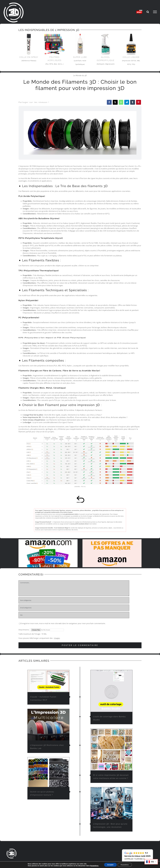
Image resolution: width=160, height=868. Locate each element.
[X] (115, 102)
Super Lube (80, 57)
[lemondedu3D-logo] (12, 849)
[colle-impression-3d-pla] (131, 44)
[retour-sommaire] (80, 496)
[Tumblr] (133, 102)
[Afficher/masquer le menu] (155, 12)
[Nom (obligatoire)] (74, 600)
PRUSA (83, 487)
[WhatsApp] (121, 102)
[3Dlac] (29, 44)
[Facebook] (109, 102)
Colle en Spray (29, 57)
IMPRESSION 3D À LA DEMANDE (28, 862)
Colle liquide (131, 57)
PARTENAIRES (88, 862)
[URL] (74, 615)
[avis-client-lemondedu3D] (137, 849)
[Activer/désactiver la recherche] (148, 12)
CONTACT (99, 862)
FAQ (78, 862)
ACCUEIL (10, 862)
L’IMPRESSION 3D (67, 862)
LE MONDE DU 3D (51, 862)
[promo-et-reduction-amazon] (48, 540)
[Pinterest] (138, 102)
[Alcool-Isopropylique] (106, 44)
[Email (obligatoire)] (74, 608)
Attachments (24, 630)
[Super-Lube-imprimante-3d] (80, 44)
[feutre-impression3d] (54, 44)
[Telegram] (127, 102)
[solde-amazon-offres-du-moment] (112, 540)
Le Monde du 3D (80, 76)
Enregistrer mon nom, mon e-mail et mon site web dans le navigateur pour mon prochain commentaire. (63, 623)
